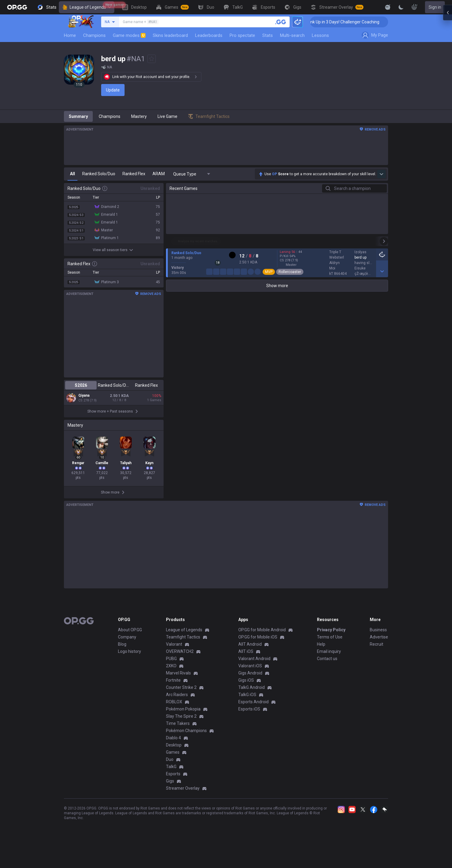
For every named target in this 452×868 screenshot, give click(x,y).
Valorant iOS (250, 685)
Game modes (129, 35)
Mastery (139, 116)
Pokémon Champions (186, 749)
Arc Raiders (177, 713)
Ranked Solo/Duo (114, 385)
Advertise (379, 656)
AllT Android (250, 663)
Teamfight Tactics (183, 656)
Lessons (320, 35)
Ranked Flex (146, 385)
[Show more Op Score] (381, 174)
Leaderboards (209, 35)
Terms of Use (330, 656)
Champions (94, 35)
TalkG (171, 785)
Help (321, 663)
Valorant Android (254, 677)
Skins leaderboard (170, 35)
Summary (78, 116)
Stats (268, 35)
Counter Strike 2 (181, 706)
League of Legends (87, 7)
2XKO (171, 685)
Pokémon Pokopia (183, 728)
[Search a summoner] (281, 22)
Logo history (130, 670)
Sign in (435, 7)
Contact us (327, 677)
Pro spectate (242, 35)
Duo (170, 778)
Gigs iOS (246, 699)
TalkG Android (252, 706)
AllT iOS (246, 670)
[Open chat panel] (447, 108)
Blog (122, 663)
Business (378, 649)
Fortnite (173, 699)
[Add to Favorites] (152, 59)
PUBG (171, 677)
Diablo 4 (173, 757)
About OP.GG (130, 649)
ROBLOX (174, 721)
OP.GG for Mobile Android (262, 649)
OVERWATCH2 (180, 670)
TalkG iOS (247, 713)
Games (173, 771)
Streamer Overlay (183, 807)
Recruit (377, 663)
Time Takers (178, 742)
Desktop (174, 764)
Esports (173, 793)
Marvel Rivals (178, 692)
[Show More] (388, 7)
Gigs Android (250, 692)
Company (127, 656)
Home (70, 35)
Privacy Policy (331, 649)
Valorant (174, 663)
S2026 (81, 385)
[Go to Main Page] (17, 7)
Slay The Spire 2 (181, 735)
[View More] (369, 7)
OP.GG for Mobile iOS (258, 656)
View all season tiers (114, 250)
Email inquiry (329, 670)
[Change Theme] (401, 7)
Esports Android (253, 721)
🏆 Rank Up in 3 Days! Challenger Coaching (354, 22)
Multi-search (292, 35)
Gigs (170, 800)
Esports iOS (249, 728)
